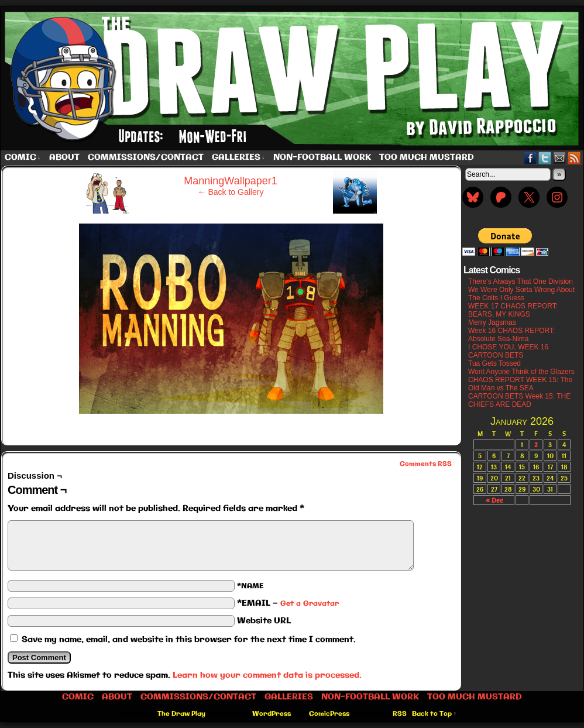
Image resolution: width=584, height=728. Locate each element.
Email (560, 158)
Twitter (545, 158)
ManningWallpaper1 (230, 181)
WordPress (272, 714)
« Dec (494, 500)
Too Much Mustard (427, 157)
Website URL (264, 621)
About (64, 157)
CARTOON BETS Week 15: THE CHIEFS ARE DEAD (519, 400)
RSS (574, 158)
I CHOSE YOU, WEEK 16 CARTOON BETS (508, 351)
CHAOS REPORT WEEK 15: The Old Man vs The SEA (520, 384)
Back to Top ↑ (434, 714)
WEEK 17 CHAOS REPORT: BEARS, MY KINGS (513, 310)
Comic (23, 158)
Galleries (238, 158)
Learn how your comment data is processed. (267, 675)
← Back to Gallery (231, 192)
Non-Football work (322, 157)
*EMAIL (288, 603)
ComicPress (329, 714)
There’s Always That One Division (521, 281)
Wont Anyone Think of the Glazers (521, 372)
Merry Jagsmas (492, 322)
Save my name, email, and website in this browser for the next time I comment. (189, 640)
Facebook (530, 158)
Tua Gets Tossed (494, 363)
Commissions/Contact (146, 157)
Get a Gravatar (310, 604)
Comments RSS (426, 464)
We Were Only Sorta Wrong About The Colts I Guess (521, 294)
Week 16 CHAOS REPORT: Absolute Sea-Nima (511, 335)
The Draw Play (181, 714)
